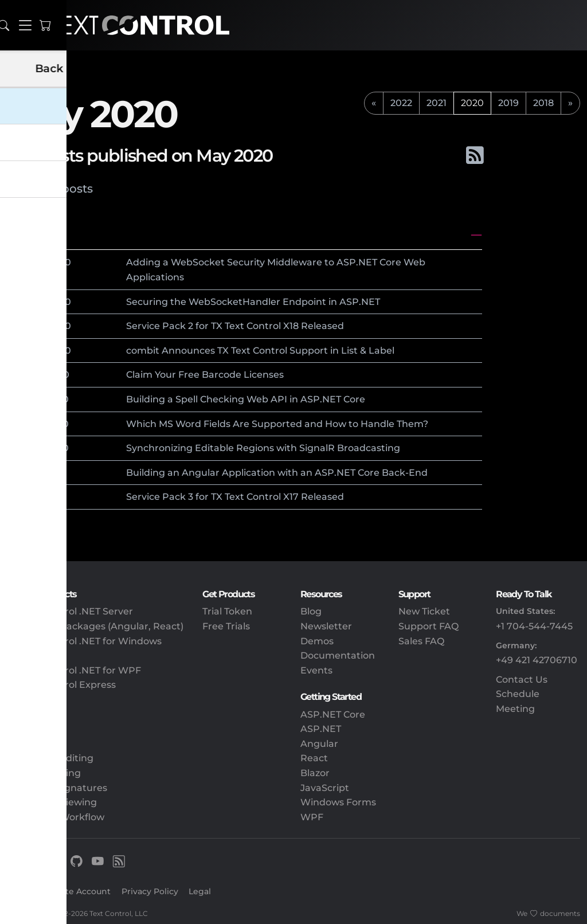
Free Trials (226, 626)
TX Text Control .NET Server (70, 611)
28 (39, 262)
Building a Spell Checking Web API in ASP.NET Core (246, 399)
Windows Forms (338, 802)
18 (38, 375)
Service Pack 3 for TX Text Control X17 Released (235, 497)
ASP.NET (321, 729)
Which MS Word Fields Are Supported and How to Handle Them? (277, 424)
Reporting (31, 744)
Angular (319, 744)
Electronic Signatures (57, 788)
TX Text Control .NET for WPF (74, 670)
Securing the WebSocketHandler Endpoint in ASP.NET (253, 302)
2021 (437, 103)
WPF (312, 817)
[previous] (374, 103)
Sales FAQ (421, 641)
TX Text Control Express (61, 685)
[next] (570, 103)
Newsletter (326, 626)
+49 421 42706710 (537, 660)
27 (39, 326)
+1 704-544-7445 (534, 626)
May (21, 262)
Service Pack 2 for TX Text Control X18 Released (235, 326)
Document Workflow (56, 817)
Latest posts (58, 189)
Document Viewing (52, 802)
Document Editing (50, 758)
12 (38, 448)
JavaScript (325, 788)
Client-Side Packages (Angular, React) (95, 626)
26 (39, 351)
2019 (508, 103)
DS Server (30, 700)
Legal (200, 891)
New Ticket (424, 611)
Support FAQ (428, 626)
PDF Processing (44, 773)
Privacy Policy (150, 891)
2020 (60, 262)
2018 (543, 103)
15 (38, 399)
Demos (317, 641)
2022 (401, 103)
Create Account (79, 891)
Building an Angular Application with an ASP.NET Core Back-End (277, 473)
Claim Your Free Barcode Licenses (205, 375)
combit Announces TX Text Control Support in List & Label (260, 351)
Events (316, 670)
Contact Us (522, 680)
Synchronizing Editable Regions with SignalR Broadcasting (263, 448)
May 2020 (34, 235)
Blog (311, 611)
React (314, 758)
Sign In (21, 891)
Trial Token (227, 611)
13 (38, 424)
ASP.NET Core (333, 714)
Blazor (315, 773)
